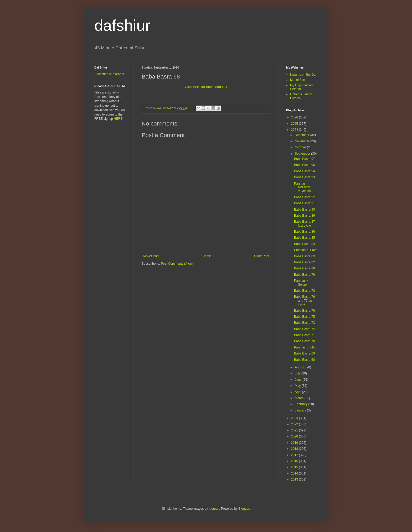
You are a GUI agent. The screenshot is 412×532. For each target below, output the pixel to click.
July (298, 373)
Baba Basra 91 (304, 203)
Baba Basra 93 (304, 177)
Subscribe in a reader (109, 74)
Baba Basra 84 (304, 244)
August (300, 367)
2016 (295, 461)
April (298, 392)
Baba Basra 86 (304, 232)
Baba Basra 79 (304, 275)
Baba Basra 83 (304, 256)
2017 (295, 455)
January (301, 410)
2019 (295, 443)
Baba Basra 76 (304, 311)
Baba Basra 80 (304, 268)
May (298, 386)
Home (207, 256)
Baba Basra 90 (304, 210)
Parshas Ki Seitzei (302, 283)
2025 (295, 124)
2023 (295, 418)
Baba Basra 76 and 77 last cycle (304, 301)
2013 (295, 479)
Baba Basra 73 (304, 323)
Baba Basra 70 (304, 341)
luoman (214, 509)
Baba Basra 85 (304, 238)
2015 (295, 467)
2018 (295, 449)
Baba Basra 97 (304, 159)
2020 (295, 436)
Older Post (262, 256)
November (303, 141)
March (300, 398)
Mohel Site (298, 80)
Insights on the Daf (303, 75)
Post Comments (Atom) (177, 264)
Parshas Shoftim (306, 347)
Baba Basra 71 (304, 335)
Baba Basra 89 (304, 216)
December (303, 135)
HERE (118, 119)
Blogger (244, 509)
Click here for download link (206, 87)
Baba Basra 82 (304, 262)
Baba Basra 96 (304, 165)
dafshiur (122, 25)
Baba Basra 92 (304, 197)
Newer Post (151, 256)
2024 (295, 130)
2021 (295, 430)
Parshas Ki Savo (306, 250)
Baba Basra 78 (304, 291)
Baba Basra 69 (304, 353)
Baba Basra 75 (304, 317)
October (301, 147)
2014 (295, 473)
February (302, 404)
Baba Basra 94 (304, 171)
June (299, 380)
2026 (295, 117)
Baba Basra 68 (304, 360)
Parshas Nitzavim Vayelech (302, 187)
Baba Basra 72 (304, 329)
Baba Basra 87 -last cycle (305, 223)
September (303, 154)
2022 (295, 424)
